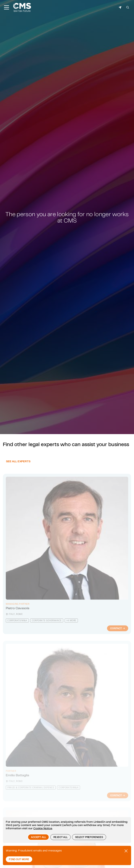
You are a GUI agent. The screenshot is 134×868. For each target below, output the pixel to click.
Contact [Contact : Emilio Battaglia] (118, 801)
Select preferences (89, 837)
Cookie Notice (43, 828)
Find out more (19, 859)
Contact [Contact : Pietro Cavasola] (118, 637)
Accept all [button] (38, 837)
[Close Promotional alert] (126, 851)
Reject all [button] (60, 837)
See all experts (18, 470)
